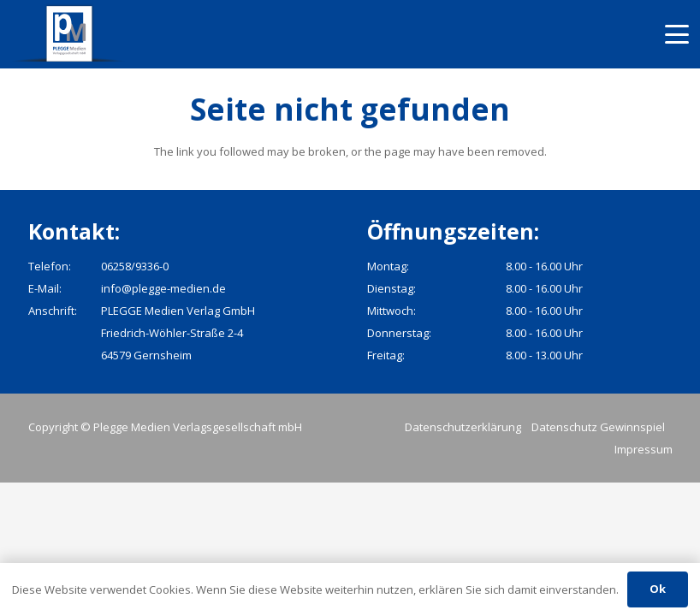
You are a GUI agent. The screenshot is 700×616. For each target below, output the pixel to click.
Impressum (644, 449)
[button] (677, 34)
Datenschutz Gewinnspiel (598, 427)
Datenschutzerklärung (463, 427)
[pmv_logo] (70, 34)
